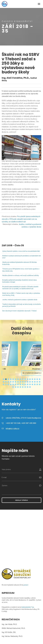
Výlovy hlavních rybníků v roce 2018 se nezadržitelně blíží (21, 251)
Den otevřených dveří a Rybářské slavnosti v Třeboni (19, 311)
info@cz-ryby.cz (12, 428)
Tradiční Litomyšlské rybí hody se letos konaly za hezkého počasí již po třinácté (21, 305)
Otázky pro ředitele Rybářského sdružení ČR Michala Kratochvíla (19, 263)
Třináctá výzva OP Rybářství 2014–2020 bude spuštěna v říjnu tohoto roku (21, 270)
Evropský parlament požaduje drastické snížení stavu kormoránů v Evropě (20, 281)
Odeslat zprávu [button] (21, 500)
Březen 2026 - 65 (21, 369)
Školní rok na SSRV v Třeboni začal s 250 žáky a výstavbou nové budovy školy (21, 294)
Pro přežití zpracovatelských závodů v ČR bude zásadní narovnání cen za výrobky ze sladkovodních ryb (21, 219)
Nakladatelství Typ (28, 607)
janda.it (26, 585)
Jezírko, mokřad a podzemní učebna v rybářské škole (20, 300)
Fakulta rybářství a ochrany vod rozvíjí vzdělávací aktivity (21, 275)
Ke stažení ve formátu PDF (14, 373)
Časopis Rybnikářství (5, 4)
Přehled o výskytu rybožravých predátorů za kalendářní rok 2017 (21, 257)
